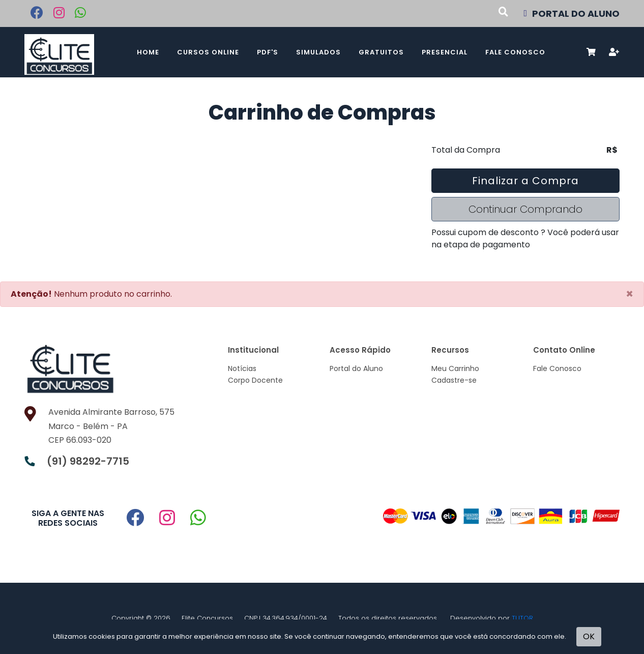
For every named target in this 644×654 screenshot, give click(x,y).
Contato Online (564, 350)
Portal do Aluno (356, 368)
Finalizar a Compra (525, 181)
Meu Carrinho (455, 368)
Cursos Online (208, 52)
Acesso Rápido (360, 350)
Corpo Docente (255, 380)
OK (589, 636)
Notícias (242, 368)
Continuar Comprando (525, 209)
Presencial (445, 52)
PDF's (268, 52)
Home (148, 52)
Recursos (450, 350)
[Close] (630, 294)
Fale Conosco (515, 52)
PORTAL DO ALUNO (572, 13)
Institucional (253, 350)
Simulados (318, 52)
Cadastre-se (454, 380)
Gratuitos (381, 52)
